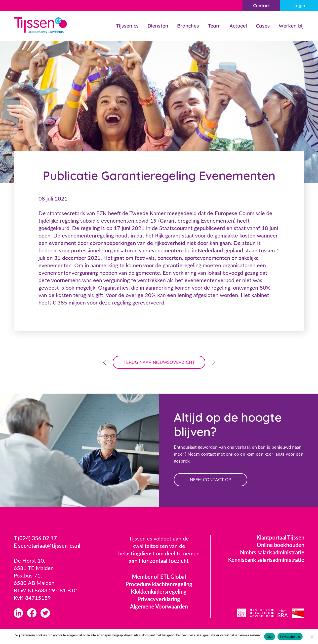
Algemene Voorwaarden (159, 606)
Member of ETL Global (159, 577)
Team (214, 26)
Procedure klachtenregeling (159, 584)
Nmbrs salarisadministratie (272, 552)
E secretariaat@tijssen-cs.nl (47, 546)
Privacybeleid (290, 637)
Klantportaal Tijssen (280, 537)
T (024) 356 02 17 (35, 538)
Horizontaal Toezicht (164, 561)
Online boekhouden (280, 545)
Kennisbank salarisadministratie (266, 560)
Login (299, 6)
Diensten (158, 26)
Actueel (238, 26)
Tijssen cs (127, 26)
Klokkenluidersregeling (159, 592)
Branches (188, 26)
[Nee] (312, 637)
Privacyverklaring (159, 599)
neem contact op (211, 480)
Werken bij (291, 26)
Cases (263, 26)
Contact (261, 6)
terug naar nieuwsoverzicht (159, 362)
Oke (270, 637)
